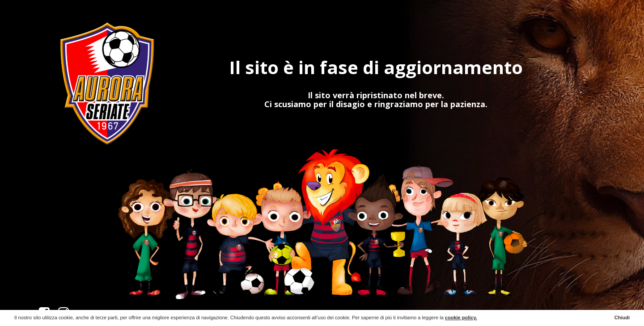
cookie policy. (461, 318)
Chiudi (622, 318)
